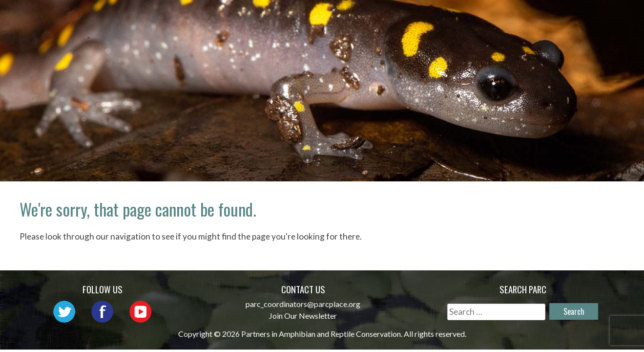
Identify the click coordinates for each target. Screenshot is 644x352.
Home (227, 17)
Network (349, 17)
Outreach (410, 17)
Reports (594, 17)
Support (594, 32)
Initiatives (478, 17)
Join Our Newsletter (303, 316)
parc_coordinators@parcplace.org (303, 304)
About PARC (283, 17)
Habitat (540, 17)
